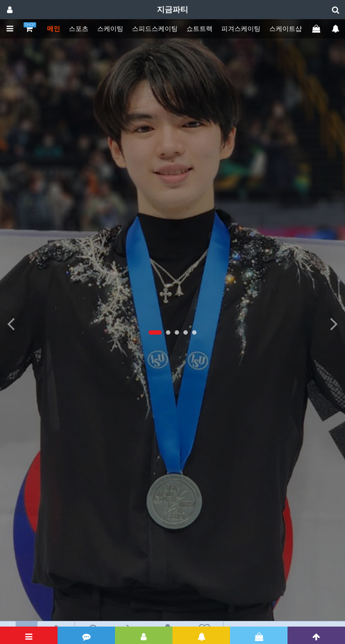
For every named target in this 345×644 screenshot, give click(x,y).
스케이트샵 (286, 29)
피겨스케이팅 (241, 29)
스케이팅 (110, 29)
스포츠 (79, 29)
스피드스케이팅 (155, 29)
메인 (54, 29)
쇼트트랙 (200, 29)
